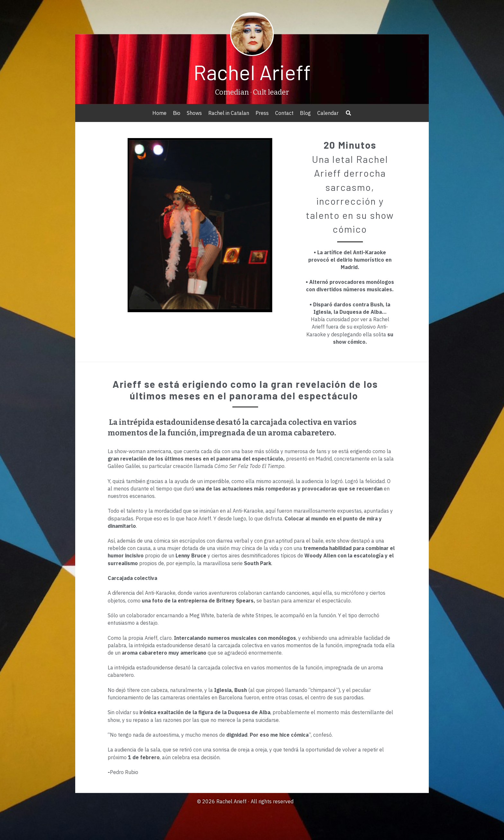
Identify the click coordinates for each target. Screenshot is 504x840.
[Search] (348, 113)
